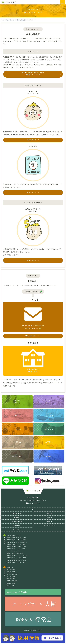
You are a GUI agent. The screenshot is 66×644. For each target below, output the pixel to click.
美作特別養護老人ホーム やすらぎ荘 (17, 538)
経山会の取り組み (17, 522)
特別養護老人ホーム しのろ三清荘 (16, 549)
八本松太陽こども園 (12, 581)
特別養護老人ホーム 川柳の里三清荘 (17, 540)
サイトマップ (17, 530)
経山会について (17, 513)
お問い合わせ (17, 526)
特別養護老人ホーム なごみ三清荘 (16, 562)
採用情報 (49, 517)
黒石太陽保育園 (11, 583)
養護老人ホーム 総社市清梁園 (15, 553)
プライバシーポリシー (49, 526)
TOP (33, 509)
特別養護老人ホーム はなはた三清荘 (17, 558)
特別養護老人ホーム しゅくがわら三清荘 (18, 556)
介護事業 (49, 513)
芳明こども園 (10, 585)
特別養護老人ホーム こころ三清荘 (16, 544)
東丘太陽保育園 (11, 579)
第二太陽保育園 (11, 570)
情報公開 (49, 522)
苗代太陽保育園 (11, 576)
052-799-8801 (34, 503)
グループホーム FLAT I (13, 551)
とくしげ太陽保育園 (12, 574)
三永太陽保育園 (11, 572)
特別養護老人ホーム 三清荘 (14, 535)
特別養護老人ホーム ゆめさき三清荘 (17, 547)
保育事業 (17, 517)
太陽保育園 (10, 567)
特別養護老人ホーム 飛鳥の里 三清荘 (17, 542)
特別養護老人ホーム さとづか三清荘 (17, 560)
